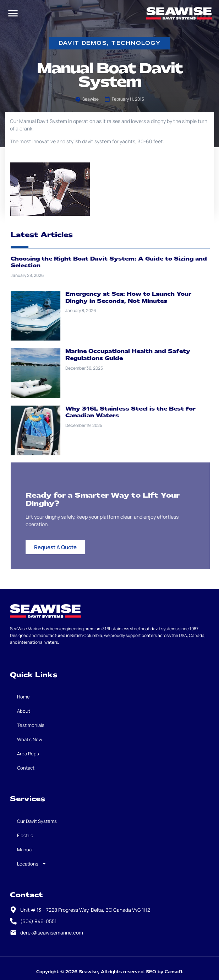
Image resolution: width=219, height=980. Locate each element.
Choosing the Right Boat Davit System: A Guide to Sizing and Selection (116, 262)
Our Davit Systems (37, 821)
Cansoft (174, 972)
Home (23, 697)
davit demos (83, 43)
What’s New (30, 739)
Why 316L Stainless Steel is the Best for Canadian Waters (138, 412)
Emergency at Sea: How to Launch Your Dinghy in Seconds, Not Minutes (135, 298)
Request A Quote (62, 547)
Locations (32, 864)
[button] (13, 13)
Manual (25, 850)
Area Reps (28, 754)
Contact (26, 768)
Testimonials (31, 725)
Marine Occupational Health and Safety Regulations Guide (135, 355)
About (24, 711)
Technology (136, 43)
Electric (25, 835)
